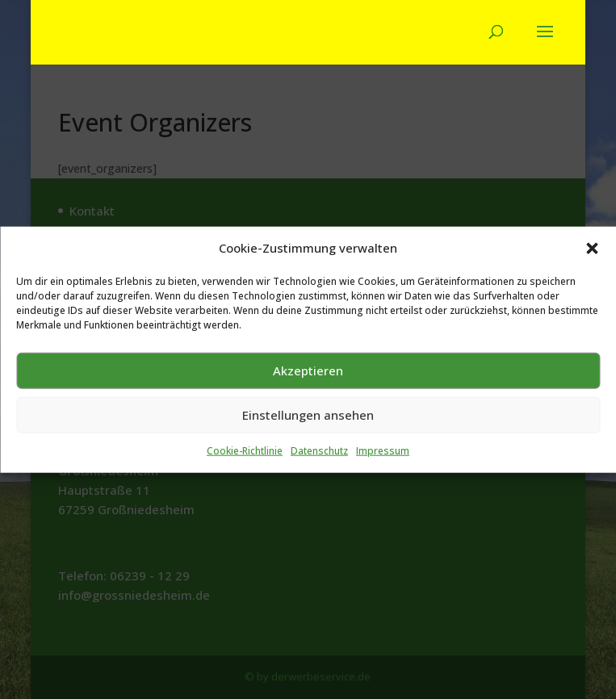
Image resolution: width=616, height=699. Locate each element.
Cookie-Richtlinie (245, 523)
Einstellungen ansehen (308, 487)
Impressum (383, 523)
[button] (592, 320)
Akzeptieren (308, 442)
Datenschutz (319, 523)
